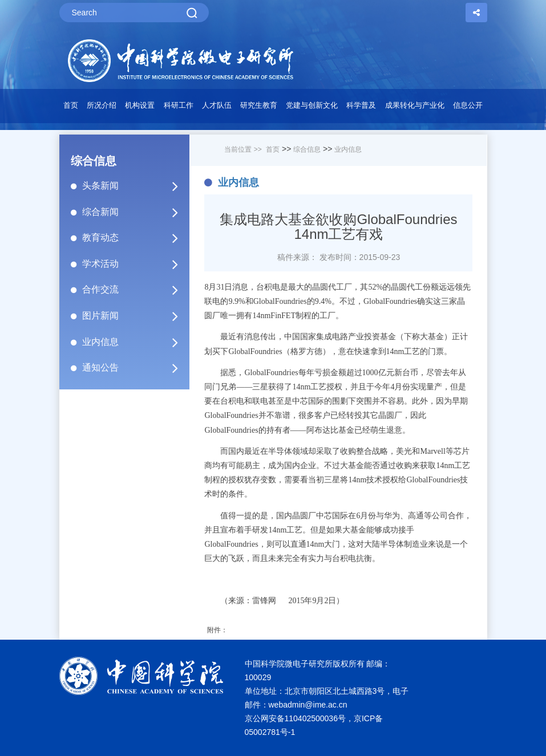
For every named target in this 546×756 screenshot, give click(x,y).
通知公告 (135, 368)
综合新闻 (135, 212)
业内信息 (135, 342)
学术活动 (135, 264)
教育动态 (135, 238)
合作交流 (135, 290)
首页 (71, 105)
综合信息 (307, 149)
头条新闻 (135, 186)
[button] (140, 108)
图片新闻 (135, 316)
